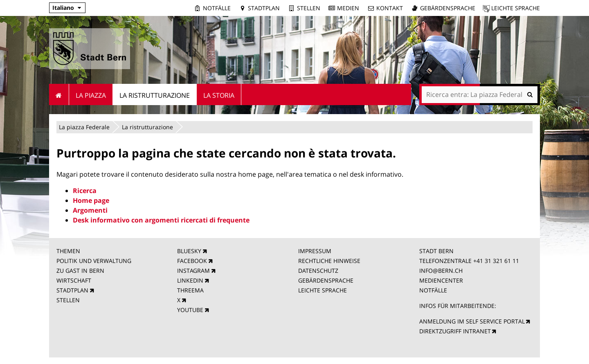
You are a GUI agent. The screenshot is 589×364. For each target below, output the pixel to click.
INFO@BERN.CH (441, 271)
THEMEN (68, 251)
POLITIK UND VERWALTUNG (94, 261)
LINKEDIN (190, 280)
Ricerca (85, 191)
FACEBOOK (192, 261)
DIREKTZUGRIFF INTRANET (455, 331)
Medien (348, 8)
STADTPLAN (72, 290)
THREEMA (190, 290)
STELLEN (68, 300)
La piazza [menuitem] (91, 95)
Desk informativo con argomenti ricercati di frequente (161, 220)
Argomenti (90, 210)
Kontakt (390, 8)
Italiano (63, 8)
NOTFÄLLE (433, 290)
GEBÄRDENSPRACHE (326, 280)
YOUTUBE (190, 310)
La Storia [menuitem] (219, 95)
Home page (91, 200)
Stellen (309, 8)
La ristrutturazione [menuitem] (155, 95)
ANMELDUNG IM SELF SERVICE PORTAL (472, 321)
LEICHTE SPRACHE (323, 290)
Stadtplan (264, 8)
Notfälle (217, 8)
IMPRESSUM (315, 251)
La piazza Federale (84, 127)
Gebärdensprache (448, 8)
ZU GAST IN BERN (80, 271)
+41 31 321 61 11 (496, 261)
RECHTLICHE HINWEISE (329, 261)
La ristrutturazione (147, 127)
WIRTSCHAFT (74, 280)
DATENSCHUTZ (318, 271)
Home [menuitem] (59, 94)
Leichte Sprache (516, 8)
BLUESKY (189, 251)
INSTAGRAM (193, 271)
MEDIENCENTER (441, 280)
